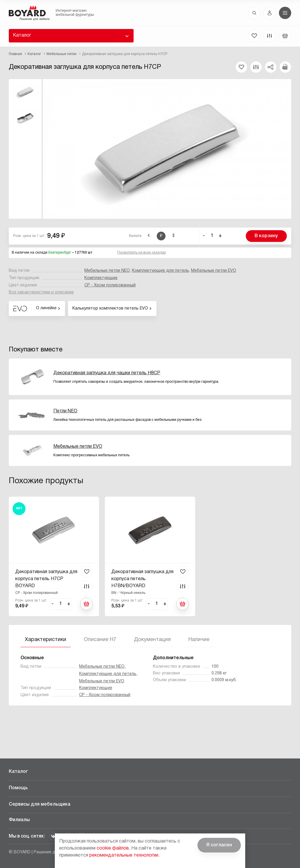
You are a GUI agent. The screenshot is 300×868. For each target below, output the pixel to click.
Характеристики (46, 640)
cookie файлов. (113, 848)
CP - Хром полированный (110, 285)
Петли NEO (65, 411)
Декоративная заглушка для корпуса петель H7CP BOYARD (46, 579)
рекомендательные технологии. (124, 855)
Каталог (22, 35)
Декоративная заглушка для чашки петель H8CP (107, 373)
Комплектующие (101, 278)
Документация (152, 640)
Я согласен (219, 845)
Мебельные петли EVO (214, 271)
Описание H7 (100, 640)
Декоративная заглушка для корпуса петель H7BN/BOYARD (142, 579)
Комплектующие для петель (160, 271)
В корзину (266, 236)
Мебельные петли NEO (107, 271)
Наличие (199, 640)
